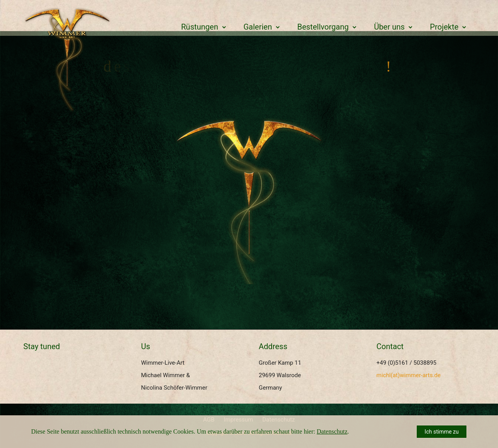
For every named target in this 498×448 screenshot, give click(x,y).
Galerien (258, 27)
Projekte (444, 27)
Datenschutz (332, 431)
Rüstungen (200, 27)
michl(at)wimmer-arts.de (409, 375)
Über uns (389, 27)
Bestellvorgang (323, 27)
